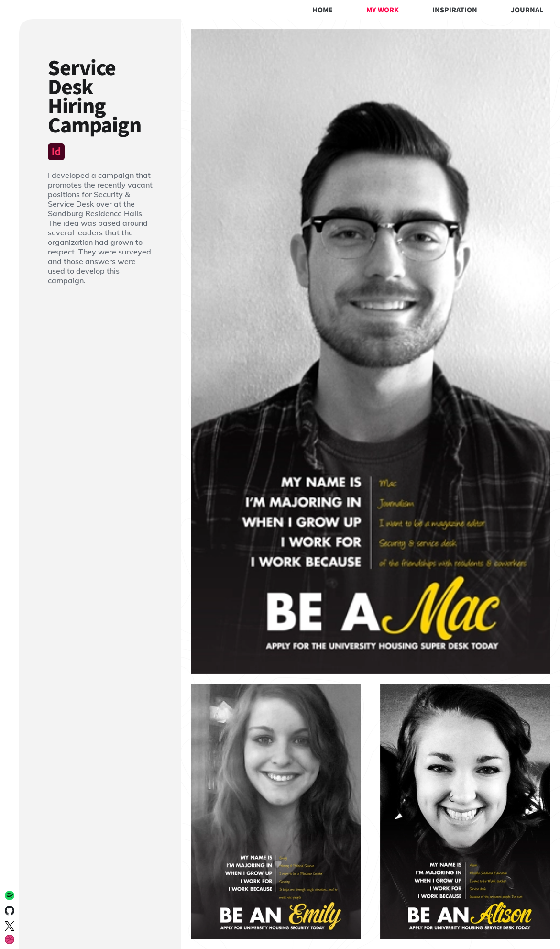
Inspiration (455, 10)
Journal (527, 10)
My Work (383, 10)
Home (323, 10)
